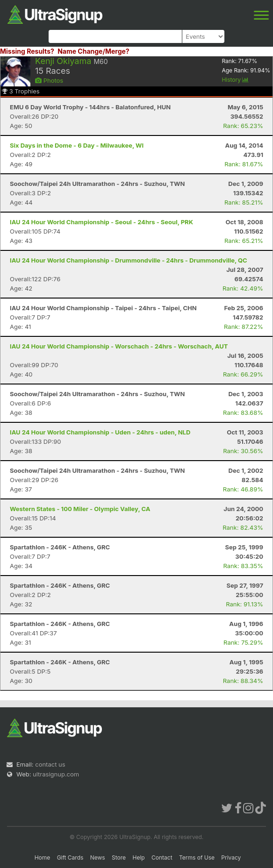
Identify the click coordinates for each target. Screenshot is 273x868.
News (98, 857)
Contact (162, 857)
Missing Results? (27, 51)
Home (43, 857)
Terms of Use (197, 857)
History (235, 80)
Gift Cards (70, 857)
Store (119, 857)
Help (138, 857)
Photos (49, 80)
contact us (50, 764)
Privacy (231, 857)
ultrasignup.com (56, 774)
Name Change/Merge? (93, 51)
